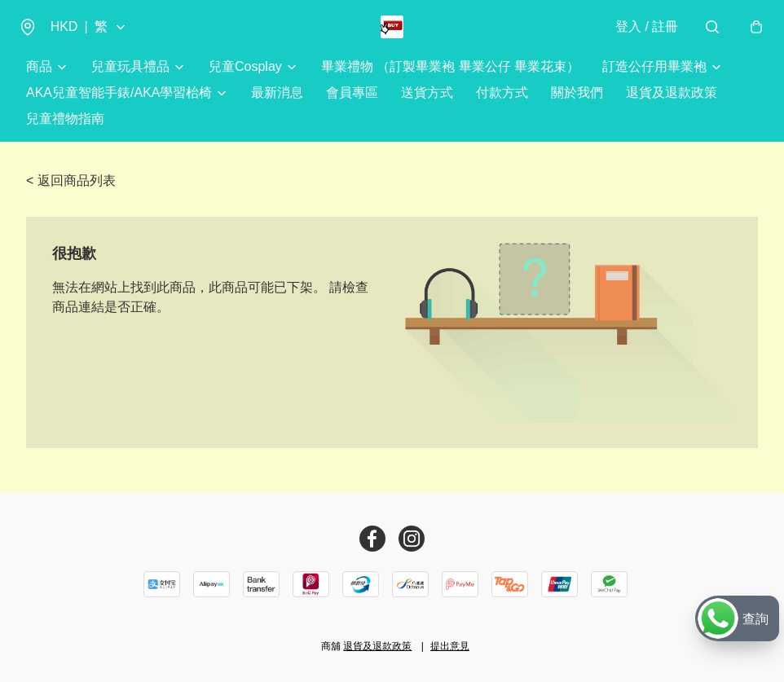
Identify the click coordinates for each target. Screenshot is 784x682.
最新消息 (277, 107)
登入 (639, 34)
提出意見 (450, 646)
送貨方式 (427, 107)
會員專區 (352, 107)
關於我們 (577, 107)
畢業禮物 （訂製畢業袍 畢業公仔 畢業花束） (450, 81)
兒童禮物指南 (65, 133)
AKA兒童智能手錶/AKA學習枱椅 (119, 107)
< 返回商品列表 (71, 195)
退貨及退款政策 (672, 107)
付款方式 (502, 107)
